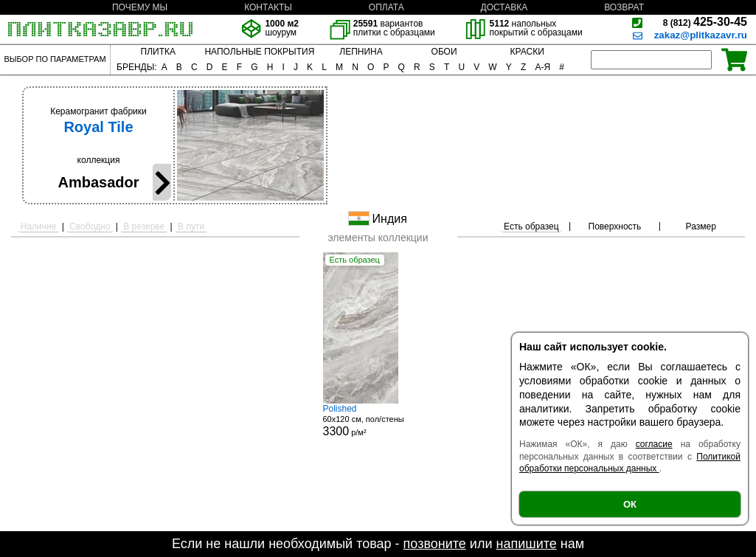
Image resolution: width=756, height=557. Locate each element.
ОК (630, 504)
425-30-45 (705, 22)
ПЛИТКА (158, 52)
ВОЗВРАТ (624, 7)
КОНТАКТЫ (268, 7)
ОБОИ (444, 52)
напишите (526, 544)
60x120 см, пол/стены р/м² (378, 421)
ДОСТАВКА (504, 7)
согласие (654, 444)
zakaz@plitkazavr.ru (701, 35)
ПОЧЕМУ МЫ (140, 7)
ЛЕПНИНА (361, 52)
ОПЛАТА (386, 7)
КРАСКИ (527, 52)
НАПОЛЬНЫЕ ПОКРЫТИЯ (259, 52)
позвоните (435, 544)
